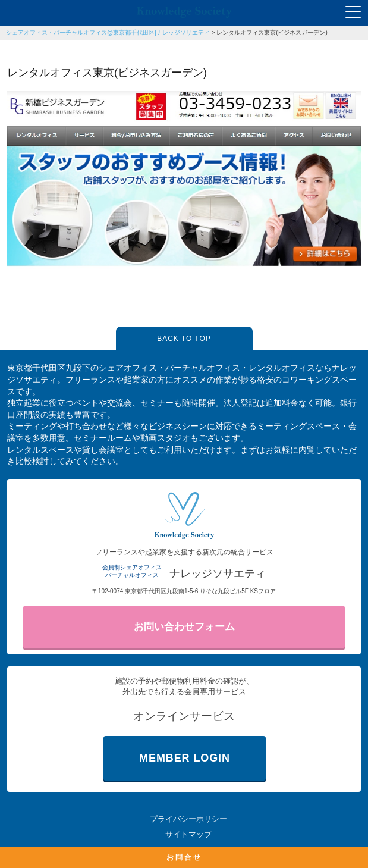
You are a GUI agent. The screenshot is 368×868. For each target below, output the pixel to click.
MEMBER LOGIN (185, 758)
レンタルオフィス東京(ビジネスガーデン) (272, 32)
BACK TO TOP (184, 339)
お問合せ (184, 857)
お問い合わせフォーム (184, 627)
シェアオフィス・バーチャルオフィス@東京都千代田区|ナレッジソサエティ (108, 32)
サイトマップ (188, 834)
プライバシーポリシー (188, 819)
